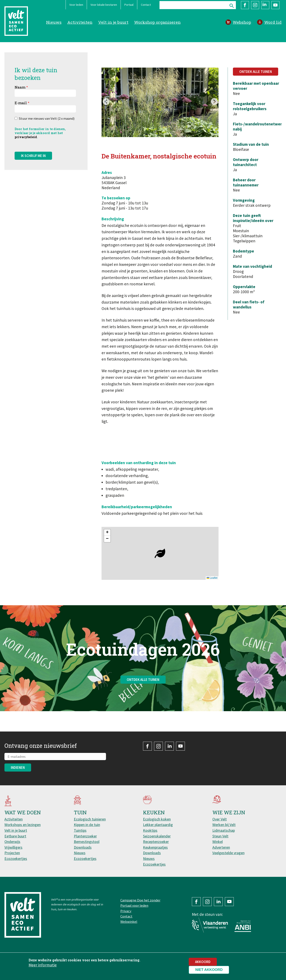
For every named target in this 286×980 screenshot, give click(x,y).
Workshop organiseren (157, 22)
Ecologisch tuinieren (90, 819)
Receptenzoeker (156, 842)
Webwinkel (129, 922)
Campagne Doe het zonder (140, 900)
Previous (106, 102)
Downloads (83, 847)
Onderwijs (12, 842)
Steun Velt (220, 836)
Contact (146, 5)
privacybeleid (26, 137)
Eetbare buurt (15, 836)
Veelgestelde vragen (228, 853)
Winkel (218, 842)
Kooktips (150, 830)
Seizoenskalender (157, 836)
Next (214, 102)
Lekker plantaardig (158, 825)
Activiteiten (80, 22)
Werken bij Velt (224, 825)
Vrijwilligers (13, 847)
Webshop (242, 22)
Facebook (245, 5)
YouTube (275, 5)
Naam (20, 87)
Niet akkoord (209, 970)
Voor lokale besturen (104, 5)
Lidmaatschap (224, 830)
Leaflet (212, 578)
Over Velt (220, 819)
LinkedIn (265, 5)
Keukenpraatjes (155, 847)
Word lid (273, 22)
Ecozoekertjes (16, 859)
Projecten (12, 853)
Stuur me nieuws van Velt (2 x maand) (47, 118)
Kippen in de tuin (87, 825)
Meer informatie (43, 965)
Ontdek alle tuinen (256, 72)
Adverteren (221, 847)
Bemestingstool (87, 842)
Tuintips (80, 830)
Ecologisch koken (157, 819)
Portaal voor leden (134, 905)
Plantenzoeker (85, 836)
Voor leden (76, 5)
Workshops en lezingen (23, 825)
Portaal (129, 5)
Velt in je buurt (113, 22)
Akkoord (203, 962)
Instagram (255, 5)
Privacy (126, 911)
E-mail (21, 103)
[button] (160, 553)
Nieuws (54, 22)
